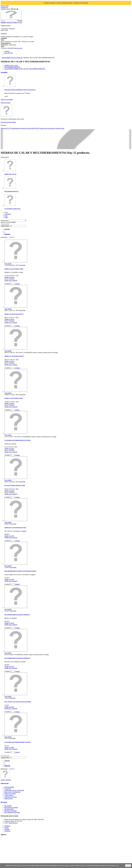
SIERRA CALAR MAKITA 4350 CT (14, 314)
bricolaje (29, 128)
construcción (44, 128)
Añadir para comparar (11, 280)
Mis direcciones (9, 809)
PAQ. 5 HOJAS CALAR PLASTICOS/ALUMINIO (18, 702)
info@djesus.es (13, 823)
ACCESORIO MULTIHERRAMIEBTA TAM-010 (17, 742)
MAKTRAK (36, 128)
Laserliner (58, 128)
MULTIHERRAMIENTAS (12, 67)
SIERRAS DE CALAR (11, 65)
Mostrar (3, 222)
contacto (7, 51)
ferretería (24, 128)
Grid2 (6, 217)
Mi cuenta (4, 802)
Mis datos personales (11, 811)
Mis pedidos (8, 806)
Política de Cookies (10, 794)
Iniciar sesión (5, 6)
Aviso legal (8, 789)
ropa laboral (51, 128)
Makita (3, 128)
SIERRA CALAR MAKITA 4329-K (14, 398)
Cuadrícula (8, 214)
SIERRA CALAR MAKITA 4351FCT (14, 356)
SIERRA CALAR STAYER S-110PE (14, 269)
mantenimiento (16, 128)
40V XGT (8, 128)
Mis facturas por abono (11, 807)
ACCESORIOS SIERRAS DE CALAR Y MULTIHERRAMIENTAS (25, 69)
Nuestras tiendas (6, 103)
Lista (6, 216)
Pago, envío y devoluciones (12, 792)
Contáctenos (4, 7)
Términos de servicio (11, 797)
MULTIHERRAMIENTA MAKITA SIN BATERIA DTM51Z (20, 571)
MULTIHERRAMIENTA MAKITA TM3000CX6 (17, 658)
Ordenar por (4, 220)
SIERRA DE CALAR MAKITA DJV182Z (15, 528)
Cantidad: (7, 284)
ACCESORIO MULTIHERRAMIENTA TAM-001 (18, 440)
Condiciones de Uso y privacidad (14, 790)
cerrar (128, 866)
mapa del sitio (9, 53)
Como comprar (9, 795)
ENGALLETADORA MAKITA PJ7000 (15, 485)
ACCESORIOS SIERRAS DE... (13, 209)
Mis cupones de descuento (12, 812)
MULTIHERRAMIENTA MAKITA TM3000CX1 (17, 615)
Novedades (4, 72)
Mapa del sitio (9, 799)
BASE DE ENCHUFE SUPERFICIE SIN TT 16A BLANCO (20, 90)
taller (63, 128)
